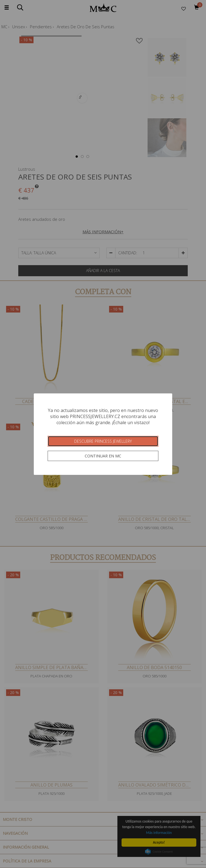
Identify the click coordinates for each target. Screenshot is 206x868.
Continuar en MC (103, 456)
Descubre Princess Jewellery (103, 441)
